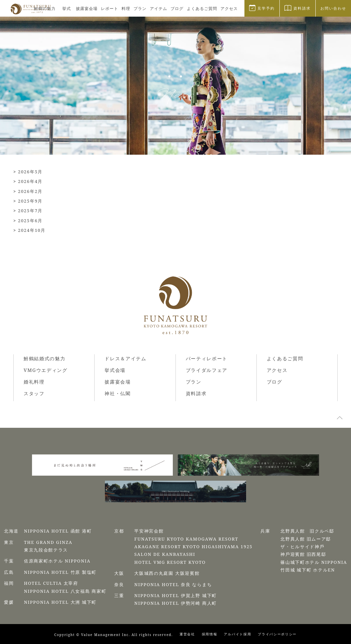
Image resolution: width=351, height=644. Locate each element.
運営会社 (187, 634)
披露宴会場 (87, 8)
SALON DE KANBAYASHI (165, 554)
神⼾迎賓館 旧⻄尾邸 (303, 554)
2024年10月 (32, 230)
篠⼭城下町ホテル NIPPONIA (314, 562)
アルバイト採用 (237, 634)
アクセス (229, 8)
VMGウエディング (46, 370)
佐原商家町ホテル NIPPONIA (57, 561)
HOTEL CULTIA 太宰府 (51, 583)
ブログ (177, 8)
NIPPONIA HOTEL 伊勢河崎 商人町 (175, 603)
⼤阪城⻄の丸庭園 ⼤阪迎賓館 (167, 573)
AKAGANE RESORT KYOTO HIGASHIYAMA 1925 (193, 547)
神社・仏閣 (118, 393)
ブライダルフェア (207, 370)
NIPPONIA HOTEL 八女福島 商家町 (65, 591)
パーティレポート (207, 358)
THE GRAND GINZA (48, 542)
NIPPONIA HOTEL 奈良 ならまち (173, 584)
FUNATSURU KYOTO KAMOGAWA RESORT (186, 539)
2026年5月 (30, 172)
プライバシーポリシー (277, 634)
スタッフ (34, 393)
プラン (140, 8)
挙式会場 (115, 370)
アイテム (159, 8)
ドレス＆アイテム (125, 358)
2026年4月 (30, 181)
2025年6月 (30, 221)
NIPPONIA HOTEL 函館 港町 (58, 531)
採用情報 (210, 634)
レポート (110, 8)
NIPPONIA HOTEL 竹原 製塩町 (60, 572)
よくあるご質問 (202, 8)
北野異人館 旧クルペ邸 (307, 531)
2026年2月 (30, 191)
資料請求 (196, 393)
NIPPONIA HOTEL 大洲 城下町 (60, 602)
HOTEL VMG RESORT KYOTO (170, 562)
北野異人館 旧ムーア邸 (306, 539)
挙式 (67, 8)
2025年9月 (30, 201)
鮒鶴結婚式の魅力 (44, 358)
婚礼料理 (34, 382)
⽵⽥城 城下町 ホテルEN (308, 570)
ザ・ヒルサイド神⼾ (302, 547)
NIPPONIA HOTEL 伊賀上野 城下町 (175, 595)
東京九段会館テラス (46, 550)
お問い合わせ (333, 8)
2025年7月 (30, 211)
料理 (126, 8)
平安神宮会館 (149, 531)
